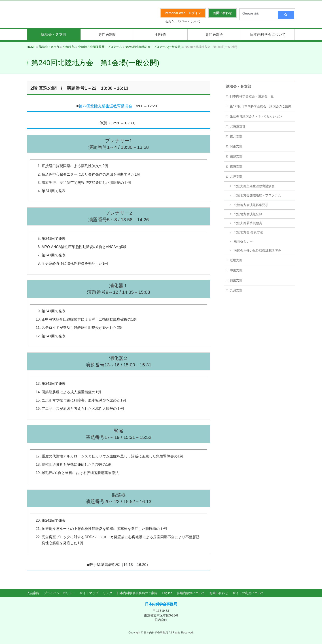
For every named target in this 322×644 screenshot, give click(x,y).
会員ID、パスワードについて (183, 21)
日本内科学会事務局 (161, 604)
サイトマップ (89, 593)
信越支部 (236, 156)
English (167, 593)
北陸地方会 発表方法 (248, 232)
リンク (108, 593)
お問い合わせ (219, 593)
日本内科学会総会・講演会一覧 (252, 96)
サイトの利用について (248, 593)
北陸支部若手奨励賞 (248, 223)
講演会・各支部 (239, 86)
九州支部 (236, 290)
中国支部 (236, 270)
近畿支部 (236, 260)
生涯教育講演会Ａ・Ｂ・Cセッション (256, 116)
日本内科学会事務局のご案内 (137, 593)
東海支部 (236, 166)
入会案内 (33, 593)
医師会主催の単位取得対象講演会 (257, 251)
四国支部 (236, 280)
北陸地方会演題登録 (248, 214)
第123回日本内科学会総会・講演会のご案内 (261, 106)
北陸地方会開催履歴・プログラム (257, 195)
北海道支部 (238, 126)
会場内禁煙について (191, 593)
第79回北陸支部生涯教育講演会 (106, 106)
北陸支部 (236, 176)
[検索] (257, 14)
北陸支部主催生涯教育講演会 (254, 186)
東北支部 (236, 136)
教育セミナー (243, 241)
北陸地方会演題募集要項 (251, 205)
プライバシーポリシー (59, 593)
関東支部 (236, 146)
